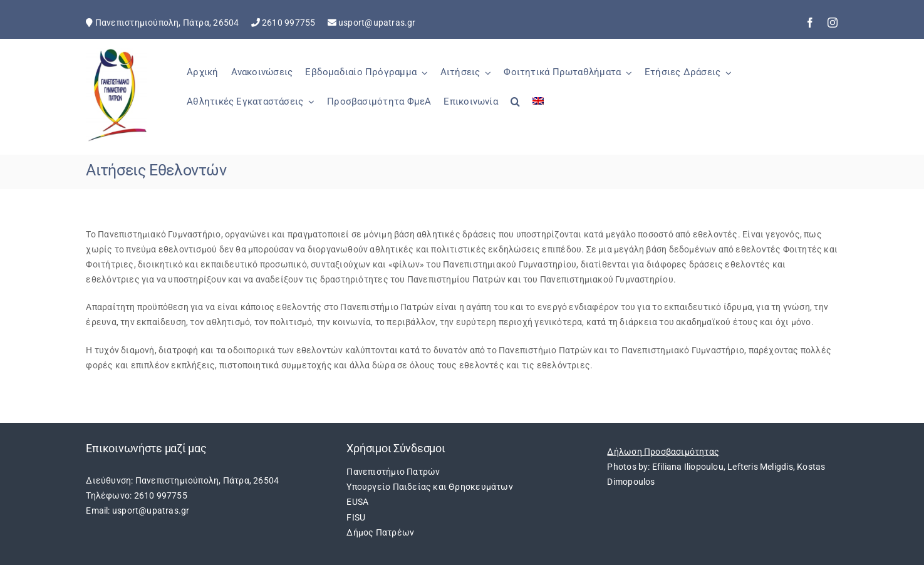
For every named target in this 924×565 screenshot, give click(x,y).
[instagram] (833, 23)
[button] (515, 108)
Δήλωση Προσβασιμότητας (663, 452)
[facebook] (810, 23)
